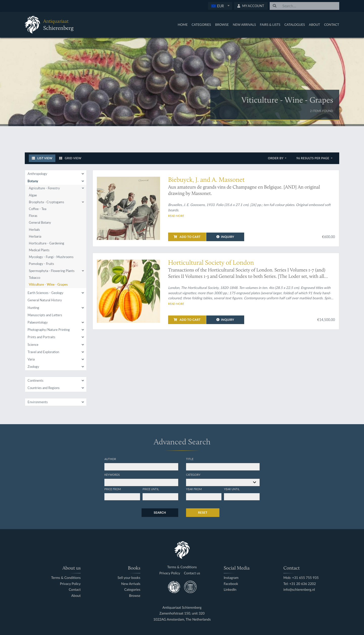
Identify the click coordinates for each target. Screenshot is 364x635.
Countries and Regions (44, 388)
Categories (201, 25)
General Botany (40, 222)
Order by (276, 158)
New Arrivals (244, 25)
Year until (232, 489)
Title (190, 459)
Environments (38, 402)
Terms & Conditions (66, 578)
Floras (33, 216)
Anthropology (37, 174)
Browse (222, 25)
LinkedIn (230, 590)
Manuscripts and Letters (45, 315)
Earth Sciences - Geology (45, 293)
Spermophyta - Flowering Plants (52, 271)
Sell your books (129, 578)
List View (42, 158)
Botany (33, 181)
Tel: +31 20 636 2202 (300, 584)
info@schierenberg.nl (299, 590)
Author (110, 459)
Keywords (112, 474)
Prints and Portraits (41, 337)
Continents (36, 380)
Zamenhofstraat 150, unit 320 (182, 613)
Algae (33, 195)
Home (183, 25)
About (314, 25)
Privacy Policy (70, 584)
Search (160, 513)
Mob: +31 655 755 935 (301, 578)
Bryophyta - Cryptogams (47, 202)
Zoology (33, 367)
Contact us (192, 573)
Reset (203, 513)
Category (193, 474)
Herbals (34, 230)
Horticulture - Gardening (47, 243)
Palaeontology (38, 322)
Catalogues (295, 25)
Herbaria (35, 236)
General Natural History (45, 300)
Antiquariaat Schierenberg (182, 608)
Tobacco (35, 278)
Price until (151, 489)
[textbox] (220, 6)
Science (33, 345)
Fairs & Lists (270, 25)
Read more (176, 216)
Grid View (70, 158)
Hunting (33, 308)
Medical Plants (39, 250)
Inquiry (225, 237)
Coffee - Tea (38, 209)
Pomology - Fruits (41, 264)
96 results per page (313, 158)
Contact (332, 25)
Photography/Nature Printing (49, 330)
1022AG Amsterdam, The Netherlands (182, 619)
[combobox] (220, 6)
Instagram (231, 578)
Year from (194, 489)
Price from (113, 489)
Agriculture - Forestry (44, 188)
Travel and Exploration (43, 352)
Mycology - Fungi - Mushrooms (51, 257)
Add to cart (187, 237)
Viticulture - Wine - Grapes (48, 284)
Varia (31, 359)
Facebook (231, 584)
